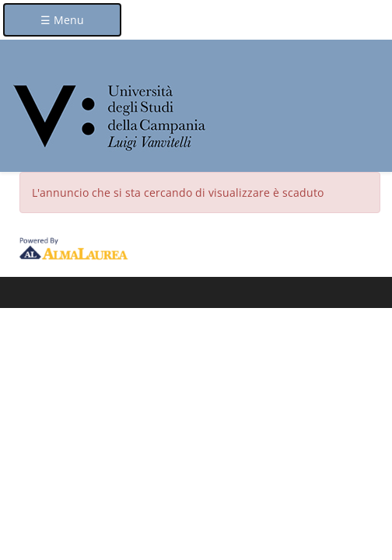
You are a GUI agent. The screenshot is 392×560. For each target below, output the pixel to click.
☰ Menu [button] (62, 20)
